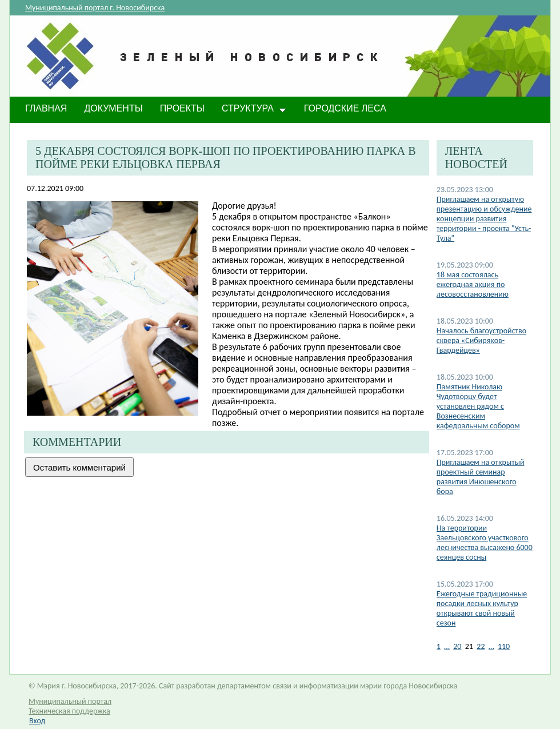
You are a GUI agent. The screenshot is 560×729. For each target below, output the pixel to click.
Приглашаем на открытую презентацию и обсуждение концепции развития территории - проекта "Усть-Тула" (484, 219)
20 (457, 646)
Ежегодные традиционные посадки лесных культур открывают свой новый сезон (482, 608)
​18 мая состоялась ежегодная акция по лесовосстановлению (473, 284)
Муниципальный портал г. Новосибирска (95, 8)
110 (504, 646)
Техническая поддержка (69, 711)
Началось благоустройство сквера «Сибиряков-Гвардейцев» (481, 340)
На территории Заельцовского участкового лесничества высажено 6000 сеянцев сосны (485, 543)
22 (481, 646)
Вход (37, 721)
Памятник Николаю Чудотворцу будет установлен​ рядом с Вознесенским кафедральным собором (478, 406)
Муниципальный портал (70, 701)
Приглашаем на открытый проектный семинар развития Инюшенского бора (481, 477)
